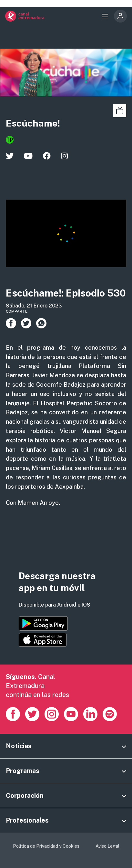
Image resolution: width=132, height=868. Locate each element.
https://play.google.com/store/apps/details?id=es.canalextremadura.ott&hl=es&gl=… (43, 623)
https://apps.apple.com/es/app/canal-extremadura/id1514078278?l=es (43, 640)
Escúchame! (33, 123)
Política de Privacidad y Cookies (46, 846)
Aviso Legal (107, 846)
